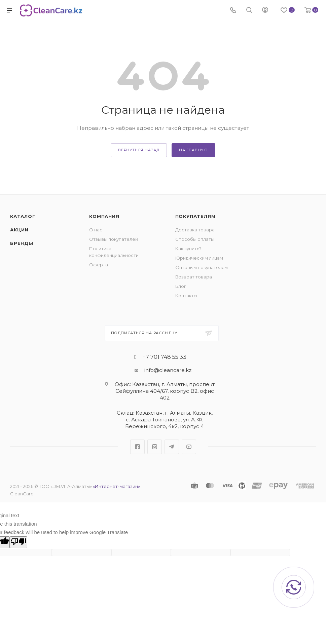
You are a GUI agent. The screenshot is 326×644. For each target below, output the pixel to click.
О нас (96, 230)
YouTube (189, 447)
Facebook (137, 447)
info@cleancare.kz (168, 370)
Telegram (172, 447)
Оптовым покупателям (202, 267)
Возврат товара (194, 277)
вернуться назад (139, 150)
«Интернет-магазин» (116, 486)
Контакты (186, 296)
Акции (19, 230)
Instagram (155, 447)
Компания (104, 216)
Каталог (23, 216)
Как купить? (188, 249)
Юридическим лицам (199, 258)
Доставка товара (195, 230)
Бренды (22, 243)
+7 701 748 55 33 (165, 357)
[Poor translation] (19, 542)
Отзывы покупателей (114, 239)
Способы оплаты (195, 239)
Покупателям (195, 216)
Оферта (99, 265)
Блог (181, 286)
